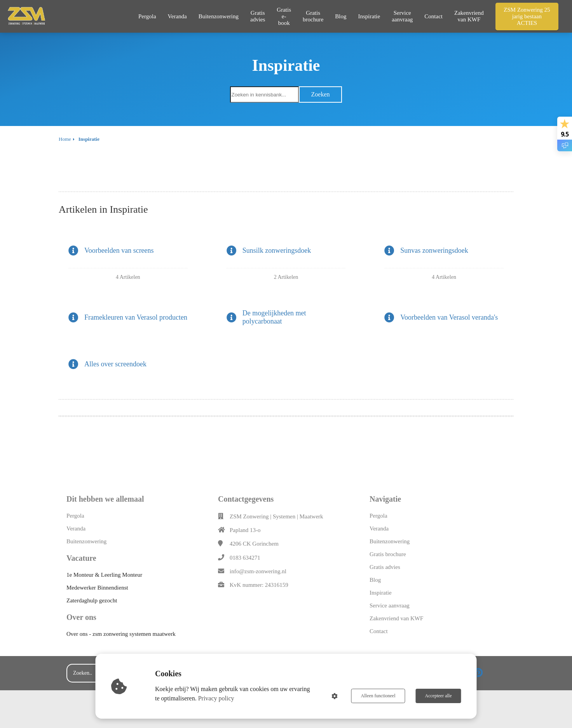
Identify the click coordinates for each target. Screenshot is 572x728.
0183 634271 (245, 558)
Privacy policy (216, 698)
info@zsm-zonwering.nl (258, 571)
